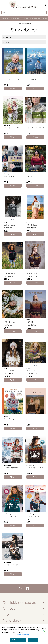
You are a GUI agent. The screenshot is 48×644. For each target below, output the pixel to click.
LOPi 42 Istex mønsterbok (9, 323)
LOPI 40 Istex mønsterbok (9, 275)
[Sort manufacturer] (24, 37)
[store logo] (24, 5)
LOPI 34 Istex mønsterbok (9, 226)
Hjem (19, 23)
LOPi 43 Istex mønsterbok (32, 323)
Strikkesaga (31, 419)
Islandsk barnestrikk (12, 128)
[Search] (45, 12)
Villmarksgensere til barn (35, 518)
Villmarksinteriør (11, 565)
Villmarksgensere (11, 468)
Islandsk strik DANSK (35, 128)
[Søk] (24, 12)
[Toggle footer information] (44, 602)
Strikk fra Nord (10, 419)
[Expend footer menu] (44, 614)
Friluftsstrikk (31, 79)
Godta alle (33, 640)
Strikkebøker (26, 23)
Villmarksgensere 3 (12, 516)
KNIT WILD (31, 176)
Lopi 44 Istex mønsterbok (9, 372)
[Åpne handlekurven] (45, 5)
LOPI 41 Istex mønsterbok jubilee (35, 275)
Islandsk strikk (10, 176)
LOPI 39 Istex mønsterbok (32, 226)
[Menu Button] (3, 5)
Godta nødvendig (18, 640)
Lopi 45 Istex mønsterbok (32, 372)
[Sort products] (24, 42)
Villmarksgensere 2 (35, 468)
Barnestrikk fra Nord (13, 79)
